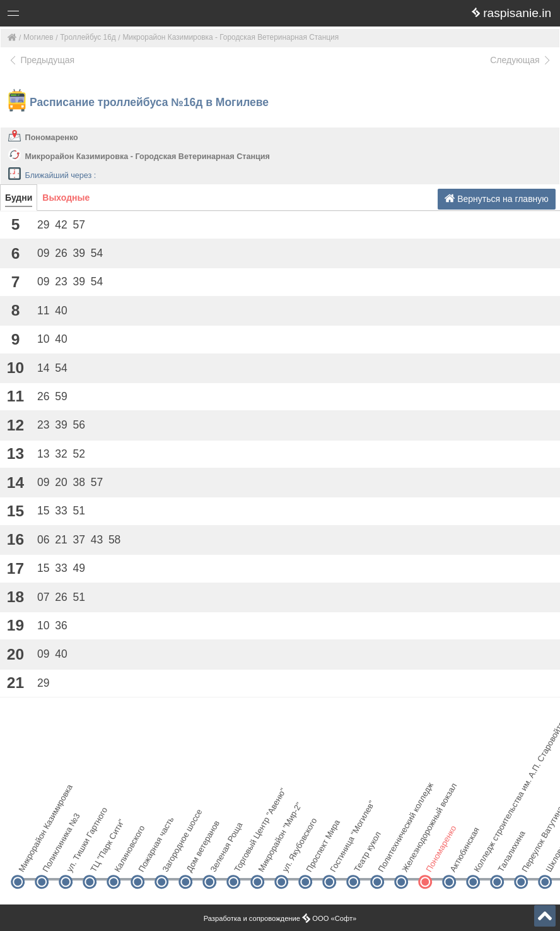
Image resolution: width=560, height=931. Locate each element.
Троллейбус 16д (88, 37)
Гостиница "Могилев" (340, 860)
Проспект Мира (316, 860)
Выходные (66, 198)
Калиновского (124, 860)
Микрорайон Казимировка (28, 860)
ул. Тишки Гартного (76, 860)
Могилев (38, 37)
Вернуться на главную (497, 199)
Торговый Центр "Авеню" (244, 860)
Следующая (521, 60)
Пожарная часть (148, 860)
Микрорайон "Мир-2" (268, 860)
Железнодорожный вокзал (411, 860)
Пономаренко (52, 138)
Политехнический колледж (388, 860)
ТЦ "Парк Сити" (100, 860)
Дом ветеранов (196, 860)
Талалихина (507, 860)
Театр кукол (364, 860)
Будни (19, 198)
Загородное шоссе (172, 860)
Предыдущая (41, 60)
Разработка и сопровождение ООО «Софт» (280, 918)
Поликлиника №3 (52, 860)
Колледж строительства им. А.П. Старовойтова (483, 860)
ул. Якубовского (292, 860)
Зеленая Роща (220, 860)
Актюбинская (459, 860)
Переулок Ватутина (531, 860)
